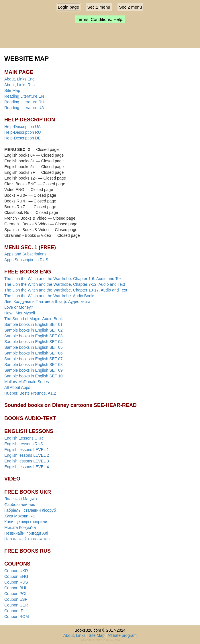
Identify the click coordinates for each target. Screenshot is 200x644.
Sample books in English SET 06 (34, 353)
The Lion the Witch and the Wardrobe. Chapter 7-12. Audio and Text (65, 284)
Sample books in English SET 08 (34, 365)
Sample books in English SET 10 (34, 376)
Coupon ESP (16, 599)
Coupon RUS (16, 582)
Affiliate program (122, 635)
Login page (68, 7)
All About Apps (17, 387)
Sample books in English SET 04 (34, 342)
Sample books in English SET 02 (34, 330)
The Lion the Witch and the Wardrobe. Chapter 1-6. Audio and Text (63, 279)
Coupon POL (16, 594)
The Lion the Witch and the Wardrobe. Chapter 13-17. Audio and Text (66, 290)
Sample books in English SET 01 (34, 324)
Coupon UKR (16, 571)
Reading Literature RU (24, 102)
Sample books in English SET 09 (34, 370)
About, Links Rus (19, 85)
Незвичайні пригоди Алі (26, 533)
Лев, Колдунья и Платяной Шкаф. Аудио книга (47, 302)
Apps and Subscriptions (25, 254)
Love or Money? (19, 307)
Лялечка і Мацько (21, 499)
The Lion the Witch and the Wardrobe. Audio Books (50, 296)
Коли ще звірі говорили (26, 522)
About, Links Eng (19, 79)
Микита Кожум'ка (20, 527)
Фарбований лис (20, 505)
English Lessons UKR (24, 438)
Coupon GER (16, 605)
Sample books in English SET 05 (34, 347)
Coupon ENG (16, 576)
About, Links (74, 635)
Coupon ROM (17, 617)
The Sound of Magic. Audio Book (34, 319)
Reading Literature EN (24, 96)
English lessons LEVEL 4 (27, 467)
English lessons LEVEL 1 (27, 450)
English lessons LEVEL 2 (27, 455)
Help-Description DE (22, 138)
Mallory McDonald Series (27, 382)
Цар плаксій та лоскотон (27, 539)
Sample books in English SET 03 (34, 336)
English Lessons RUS (24, 444)
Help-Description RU (23, 132)
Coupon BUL (16, 588)
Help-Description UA (22, 127)
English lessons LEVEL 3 (27, 461)
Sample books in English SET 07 (34, 359)
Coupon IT (14, 611)
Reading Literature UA (24, 108)
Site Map (12, 90)
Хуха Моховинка (19, 516)
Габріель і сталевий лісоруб (30, 510)
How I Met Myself (20, 313)
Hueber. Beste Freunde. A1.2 (30, 393)
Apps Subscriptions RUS (26, 260)
